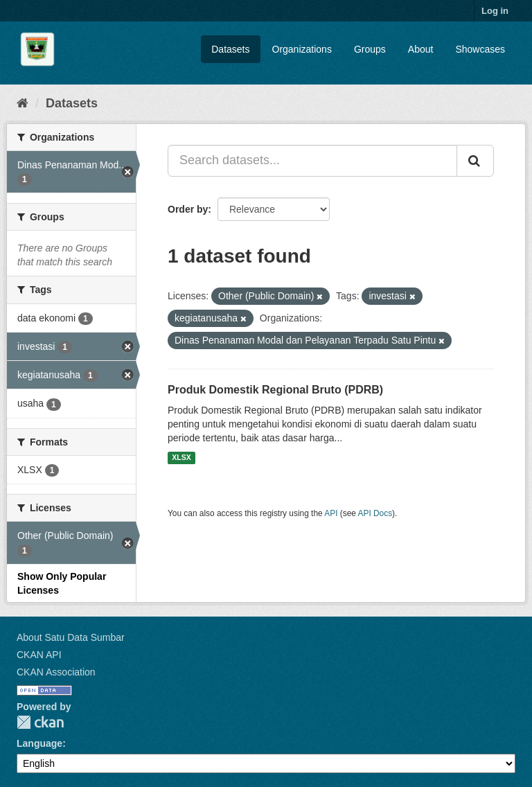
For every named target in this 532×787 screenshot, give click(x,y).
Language (39, 743)
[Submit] (475, 161)
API (331, 513)
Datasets (230, 49)
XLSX (181, 458)
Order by (188, 209)
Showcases (480, 49)
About (421, 49)
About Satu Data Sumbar (71, 637)
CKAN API (39, 655)
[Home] (23, 103)
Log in (495, 11)
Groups (370, 49)
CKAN (40, 722)
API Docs (375, 513)
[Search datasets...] (312, 161)
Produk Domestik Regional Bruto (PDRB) (275, 390)
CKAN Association (56, 672)
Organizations (302, 49)
